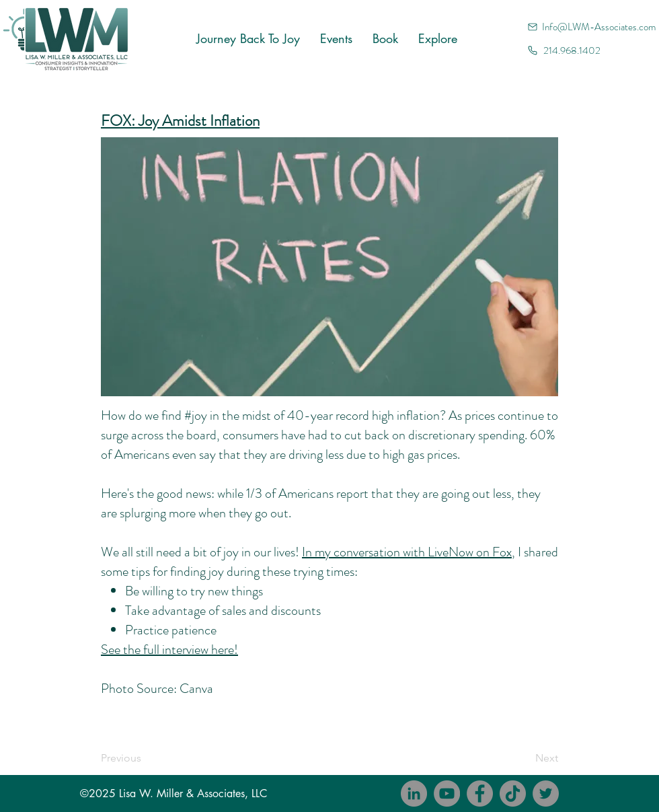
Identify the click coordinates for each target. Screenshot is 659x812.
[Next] (525, 758)
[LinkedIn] (414, 793)
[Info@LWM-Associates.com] (593, 27)
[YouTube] (447, 793)
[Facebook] (480, 793)
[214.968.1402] (593, 50)
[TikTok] (513, 793)
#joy (196, 415)
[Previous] (145, 758)
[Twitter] (546, 793)
